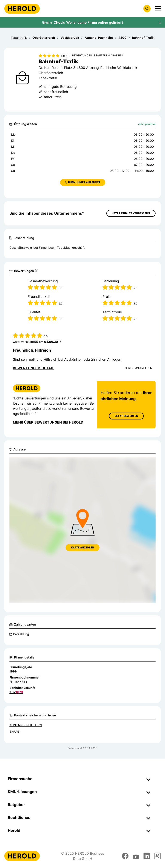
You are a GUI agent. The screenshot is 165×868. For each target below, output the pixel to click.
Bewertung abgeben (108, 55)
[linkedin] (147, 856)
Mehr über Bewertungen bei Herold (48, 422)
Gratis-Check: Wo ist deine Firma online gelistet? (83, 22)
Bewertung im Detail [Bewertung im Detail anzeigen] (33, 368)
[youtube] (136, 856)
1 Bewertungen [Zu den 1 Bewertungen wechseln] (81, 55)
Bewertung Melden (138, 368)
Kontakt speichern (26, 725)
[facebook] (125, 856)
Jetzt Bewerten (126, 416)
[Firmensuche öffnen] (147, 9)
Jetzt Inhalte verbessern (131, 213)
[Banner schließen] (160, 23)
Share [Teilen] (15, 732)
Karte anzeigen (82, 547)
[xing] (157, 856)
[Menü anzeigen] (158, 9)
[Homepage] (22, 9)
